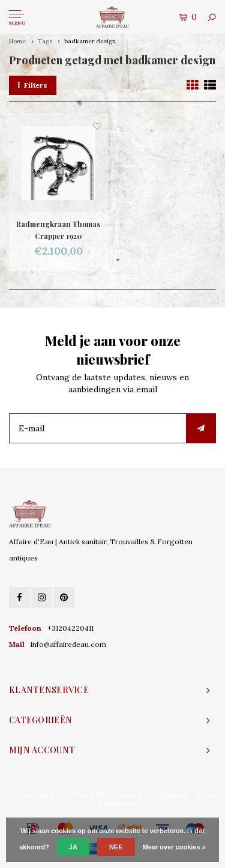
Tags (45, 41)
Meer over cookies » (174, 847)
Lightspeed (170, 795)
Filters (33, 85)
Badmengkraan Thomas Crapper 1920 (58, 230)
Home (17, 41)
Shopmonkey (117, 804)
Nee (116, 847)
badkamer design (90, 41)
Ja (73, 847)
